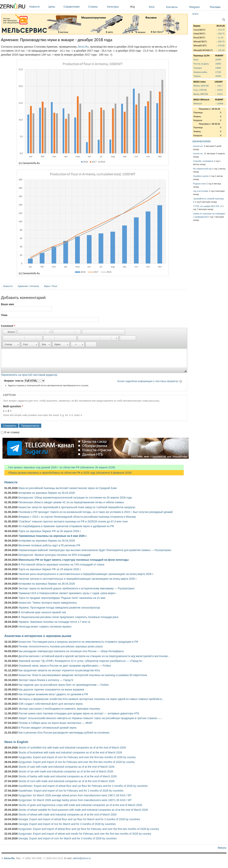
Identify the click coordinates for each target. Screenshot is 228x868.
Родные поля (199, 184)
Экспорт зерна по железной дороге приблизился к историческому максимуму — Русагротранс (76, 588)
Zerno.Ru (83, 47)
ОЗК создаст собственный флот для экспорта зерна (51, 704)
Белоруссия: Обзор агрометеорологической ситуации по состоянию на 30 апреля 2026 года (75, 498)
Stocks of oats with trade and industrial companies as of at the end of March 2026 (66, 767)
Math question (13, 406)
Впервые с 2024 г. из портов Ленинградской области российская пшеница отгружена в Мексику (77, 517)
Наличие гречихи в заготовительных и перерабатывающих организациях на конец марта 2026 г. (78, 579)
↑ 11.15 (220, 38)
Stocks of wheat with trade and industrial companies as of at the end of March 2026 (67, 815)
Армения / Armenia (28, 286)
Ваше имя (7, 304)
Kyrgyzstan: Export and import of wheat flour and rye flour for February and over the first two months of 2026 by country (89, 829)
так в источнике (201, 191)
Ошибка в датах (201, 176)
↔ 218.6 (218, 90)
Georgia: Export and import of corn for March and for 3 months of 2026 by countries (68, 838)
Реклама (215, 7)
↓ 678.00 (220, 46)
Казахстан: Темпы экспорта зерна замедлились (48, 603)
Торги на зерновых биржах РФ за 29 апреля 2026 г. (50, 569)
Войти (195, 14)
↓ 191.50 (220, 50)
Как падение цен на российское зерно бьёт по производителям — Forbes (64, 685)
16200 (218, 76)
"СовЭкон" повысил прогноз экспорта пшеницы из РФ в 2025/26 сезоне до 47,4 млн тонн (73, 521)
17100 (218, 72)
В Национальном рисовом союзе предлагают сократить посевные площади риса (68, 617)
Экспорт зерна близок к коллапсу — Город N (46, 680)
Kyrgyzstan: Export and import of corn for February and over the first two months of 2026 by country (77, 757)
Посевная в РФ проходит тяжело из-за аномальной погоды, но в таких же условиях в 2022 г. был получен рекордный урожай (95, 512)
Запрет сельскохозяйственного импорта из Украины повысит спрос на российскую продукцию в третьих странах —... (91, 718)
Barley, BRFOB (201, 94)
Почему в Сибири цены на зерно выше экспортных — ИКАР (55, 723)
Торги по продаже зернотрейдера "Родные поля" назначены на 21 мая (62, 598)
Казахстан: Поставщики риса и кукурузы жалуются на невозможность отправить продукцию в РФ (78, 642)
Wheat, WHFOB (201, 86)
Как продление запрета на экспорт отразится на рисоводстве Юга (59, 670)
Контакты (172, 7)
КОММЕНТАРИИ (201, 141)
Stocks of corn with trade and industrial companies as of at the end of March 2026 (66, 781)
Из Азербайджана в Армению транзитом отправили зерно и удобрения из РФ (66, 526)
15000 (218, 60)
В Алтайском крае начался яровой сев (42, 612)
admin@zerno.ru (82, 858)
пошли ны (198, 146)
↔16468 (219, 104)
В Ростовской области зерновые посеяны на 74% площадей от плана (61, 565)
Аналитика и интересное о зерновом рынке (38, 636)
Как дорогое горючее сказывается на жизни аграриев (51, 690)
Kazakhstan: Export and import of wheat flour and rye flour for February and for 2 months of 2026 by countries (83, 786)
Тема (4, 315)
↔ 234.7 (218, 86)
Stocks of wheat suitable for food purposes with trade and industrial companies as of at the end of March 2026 (83, 810)
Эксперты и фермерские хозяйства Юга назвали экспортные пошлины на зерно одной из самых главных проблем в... (91, 699)
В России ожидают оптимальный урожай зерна (47, 728)
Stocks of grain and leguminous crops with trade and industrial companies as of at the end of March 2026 (80, 805)
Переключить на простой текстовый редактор (29, 375)
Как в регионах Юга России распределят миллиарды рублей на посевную (64, 733)
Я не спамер (12, 432)
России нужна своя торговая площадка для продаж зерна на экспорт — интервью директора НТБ (79, 713)
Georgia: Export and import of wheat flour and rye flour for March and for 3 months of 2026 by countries (79, 819)
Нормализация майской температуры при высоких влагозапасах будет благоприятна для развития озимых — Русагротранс (95, 550)
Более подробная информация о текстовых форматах (148, 381)
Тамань (197, 76)
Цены (55, 7)
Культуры (118, 7)
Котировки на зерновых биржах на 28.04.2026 (47, 584)
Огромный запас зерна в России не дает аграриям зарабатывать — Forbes (65, 666)
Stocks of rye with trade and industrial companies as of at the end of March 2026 (66, 771)
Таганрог (198, 68)
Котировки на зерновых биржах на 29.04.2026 (47, 541)
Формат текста (14, 381)
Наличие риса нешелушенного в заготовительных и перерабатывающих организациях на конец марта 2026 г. (86, 574)
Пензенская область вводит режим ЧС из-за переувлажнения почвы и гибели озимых (71, 502)
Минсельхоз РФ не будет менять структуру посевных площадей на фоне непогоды (74, 560)
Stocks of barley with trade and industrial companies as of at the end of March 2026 (68, 776)
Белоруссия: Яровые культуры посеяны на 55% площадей (54, 555)
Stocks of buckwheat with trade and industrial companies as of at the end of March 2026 (70, 752)
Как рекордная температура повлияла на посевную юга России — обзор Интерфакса (71, 651)
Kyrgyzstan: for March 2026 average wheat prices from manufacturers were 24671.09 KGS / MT (75, 795)
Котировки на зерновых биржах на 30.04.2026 (47, 493)
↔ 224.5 (218, 94)
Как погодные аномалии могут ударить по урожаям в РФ (53, 694)
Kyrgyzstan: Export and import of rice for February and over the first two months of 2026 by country (77, 762)
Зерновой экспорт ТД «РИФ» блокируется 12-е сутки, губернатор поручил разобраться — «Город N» (80, 661)
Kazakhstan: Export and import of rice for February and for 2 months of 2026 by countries (71, 791)
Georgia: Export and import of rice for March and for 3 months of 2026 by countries (67, 824)
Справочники (75, 7)
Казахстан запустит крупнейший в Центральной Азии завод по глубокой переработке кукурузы (77, 507)
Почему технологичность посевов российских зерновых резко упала (61, 646)
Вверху (222, 848)
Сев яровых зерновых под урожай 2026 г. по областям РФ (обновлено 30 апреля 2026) (60, 467)
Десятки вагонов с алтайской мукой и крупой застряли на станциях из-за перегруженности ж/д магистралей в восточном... (94, 656)
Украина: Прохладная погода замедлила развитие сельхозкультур (59, 608)
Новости (38, 7)
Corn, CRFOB (200, 90)
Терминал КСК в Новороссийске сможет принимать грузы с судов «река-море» (67, 593)
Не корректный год (202, 169)
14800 (218, 68)
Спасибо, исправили (203, 161)
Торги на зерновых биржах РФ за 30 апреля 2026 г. (50, 531)
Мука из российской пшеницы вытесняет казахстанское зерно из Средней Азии (68, 488)
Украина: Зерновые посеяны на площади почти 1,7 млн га (54, 622)
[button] (9, 332)
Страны (97, 7)
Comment (8, 326)
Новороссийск (200, 72)
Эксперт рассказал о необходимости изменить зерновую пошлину (59, 709)
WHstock (198, 104)
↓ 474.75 (220, 30)
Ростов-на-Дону (201, 64)
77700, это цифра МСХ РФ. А (207, 206)
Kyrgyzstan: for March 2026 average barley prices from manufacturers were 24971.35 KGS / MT (75, 800)
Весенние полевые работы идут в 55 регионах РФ (49, 545)
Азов (196, 60)
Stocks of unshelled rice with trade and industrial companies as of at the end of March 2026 (72, 748)
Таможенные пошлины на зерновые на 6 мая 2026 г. (53, 536)
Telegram (194, 7)
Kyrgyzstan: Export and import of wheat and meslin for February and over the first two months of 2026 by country (85, 834)
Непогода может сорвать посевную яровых (45, 627)
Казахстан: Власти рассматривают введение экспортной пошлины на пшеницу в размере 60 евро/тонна (83, 675)
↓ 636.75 (220, 42)
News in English (16, 742)
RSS (152, 7)
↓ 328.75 (220, 34)
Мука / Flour (51, 286)
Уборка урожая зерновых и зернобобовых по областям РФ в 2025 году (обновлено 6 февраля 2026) (68, 473)
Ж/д (132, 7)
